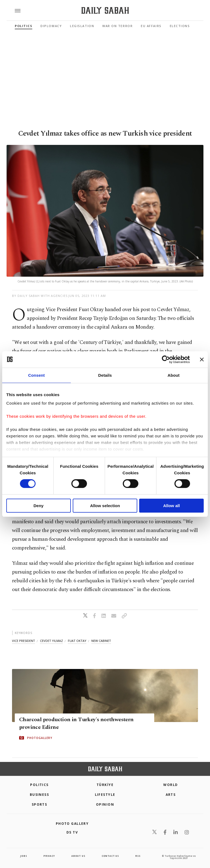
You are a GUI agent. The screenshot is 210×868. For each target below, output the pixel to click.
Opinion (105, 804)
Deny (38, 506)
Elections (180, 26)
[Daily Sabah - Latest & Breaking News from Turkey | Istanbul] (105, 11)
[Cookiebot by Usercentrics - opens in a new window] (166, 359)
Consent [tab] (37, 375)
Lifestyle (105, 795)
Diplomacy (51, 26)
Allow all (172, 506)
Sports (40, 804)
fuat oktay (77, 641)
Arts (171, 795)
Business (40, 795)
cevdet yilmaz (51, 641)
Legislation (82, 26)
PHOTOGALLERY (40, 738)
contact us (110, 856)
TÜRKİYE (105, 785)
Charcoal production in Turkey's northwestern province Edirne (76, 723)
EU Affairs (151, 26)
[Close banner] (202, 359)
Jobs (24, 856)
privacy (49, 856)
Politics (24, 26)
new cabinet (101, 641)
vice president (24, 641)
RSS (138, 856)
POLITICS (39, 785)
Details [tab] (105, 375)
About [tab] (174, 375)
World (170, 785)
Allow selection (105, 506)
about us (78, 856)
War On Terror (117, 26)
